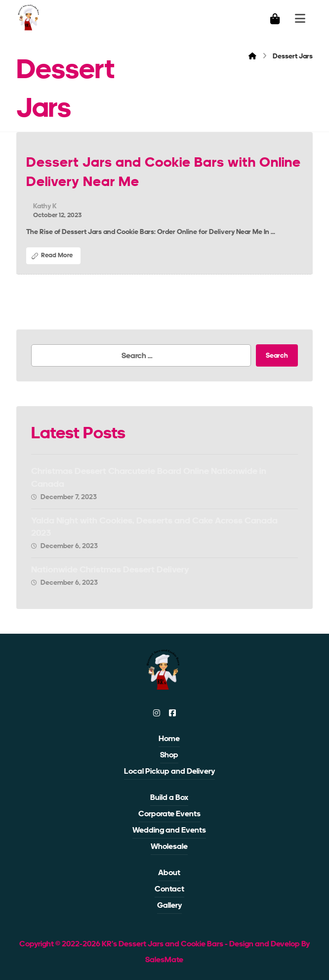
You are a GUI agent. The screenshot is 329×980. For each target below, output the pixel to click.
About (169, 872)
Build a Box (169, 797)
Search (277, 355)
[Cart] (275, 18)
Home (169, 738)
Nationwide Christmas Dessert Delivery (110, 569)
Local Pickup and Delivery (169, 771)
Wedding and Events (169, 830)
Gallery (169, 905)
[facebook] (172, 713)
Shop (169, 755)
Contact (169, 889)
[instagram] (157, 713)
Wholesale (169, 846)
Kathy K (45, 206)
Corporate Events (169, 814)
